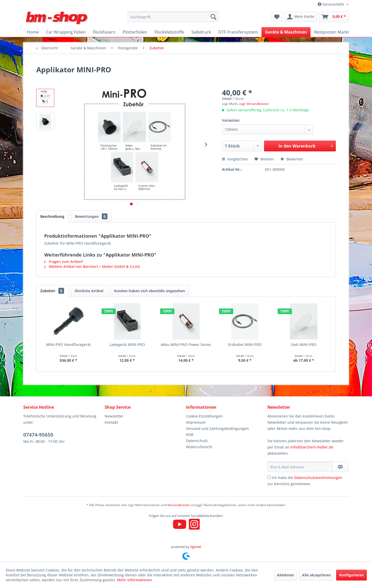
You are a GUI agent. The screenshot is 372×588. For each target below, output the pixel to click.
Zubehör (52, 291)
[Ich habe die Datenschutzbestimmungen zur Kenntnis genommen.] (269, 477)
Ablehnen (285, 575)
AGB (190, 434)
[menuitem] (173, 17)
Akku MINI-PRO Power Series (186, 345)
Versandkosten (179, 505)
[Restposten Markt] (332, 32)
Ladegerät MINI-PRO (127, 345)
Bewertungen (91, 216)
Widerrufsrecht (199, 447)
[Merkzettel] (277, 17)
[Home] (33, 32)
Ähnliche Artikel (89, 291)
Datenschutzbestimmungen (318, 478)
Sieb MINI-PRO (304, 345)
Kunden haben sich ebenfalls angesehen (149, 291)
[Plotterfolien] (135, 32)
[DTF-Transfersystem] (238, 32)
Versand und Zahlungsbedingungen (217, 428)
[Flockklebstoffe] (169, 32)
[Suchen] (213, 17)
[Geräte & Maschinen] (286, 32)
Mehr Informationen (135, 580)
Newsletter (114, 416)
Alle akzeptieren (316, 575)
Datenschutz (197, 441)
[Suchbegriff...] (173, 17)
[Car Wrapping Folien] (66, 32)
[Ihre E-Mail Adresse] (300, 467)
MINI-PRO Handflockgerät (68, 345)
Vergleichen (235, 159)
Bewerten (292, 159)
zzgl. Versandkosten (254, 104)
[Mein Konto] (301, 17)
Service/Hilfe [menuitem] (331, 4)
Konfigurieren (351, 575)
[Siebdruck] (201, 32)
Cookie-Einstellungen (204, 416)
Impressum (196, 422)
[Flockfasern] (104, 32)
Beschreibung (52, 216)
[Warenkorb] (334, 17)
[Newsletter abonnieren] (340, 467)
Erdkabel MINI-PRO (245, 345)
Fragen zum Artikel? (64, 262)
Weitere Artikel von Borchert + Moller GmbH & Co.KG (92, 266)
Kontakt (111, 422)
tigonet (196, 547)
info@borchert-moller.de (312, 447)
